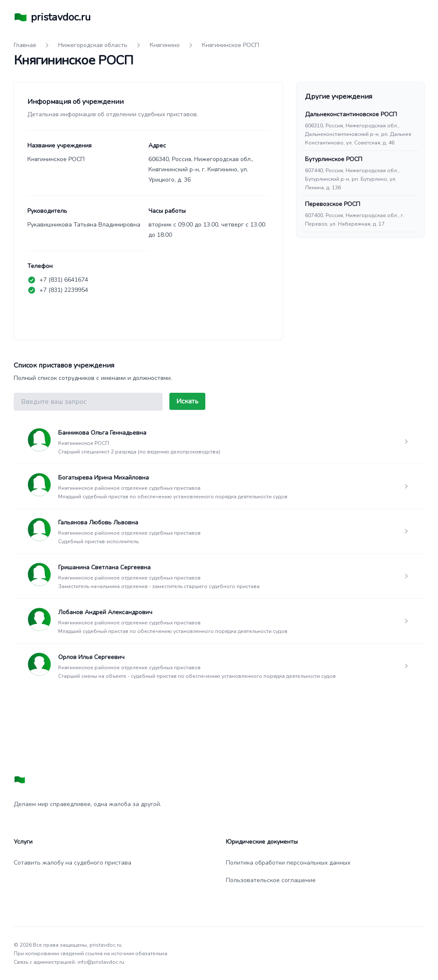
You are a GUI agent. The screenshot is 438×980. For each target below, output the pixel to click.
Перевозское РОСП (333, 204)
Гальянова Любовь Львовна (98, 522)
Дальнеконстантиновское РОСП (351, 114)
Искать (187, 401)
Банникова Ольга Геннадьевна (102, 433)
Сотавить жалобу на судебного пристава (73, 863)
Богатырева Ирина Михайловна (104, 478)
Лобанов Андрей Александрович (105, 612)
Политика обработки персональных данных (288, 863)
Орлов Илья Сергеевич (91, 657)
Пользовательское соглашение (271, 880)
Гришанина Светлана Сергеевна (104, 567)
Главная (25, 45)
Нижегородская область (93, 45)
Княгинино (165, 45)
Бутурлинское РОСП (334, 159)
